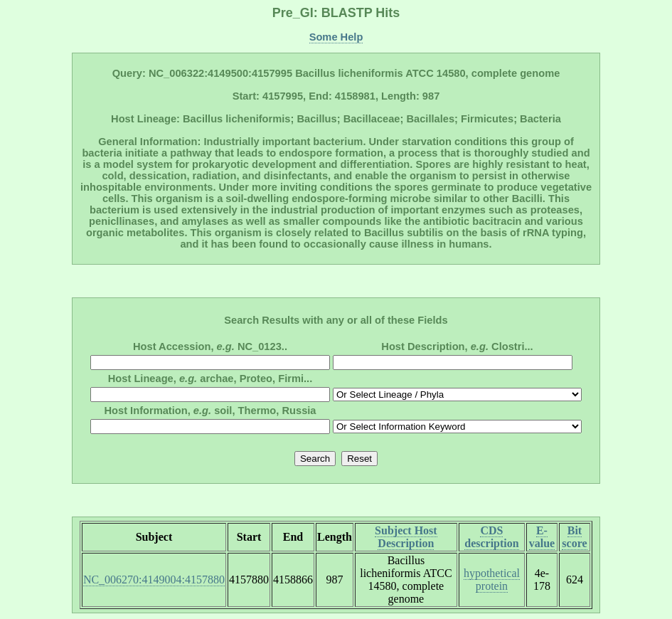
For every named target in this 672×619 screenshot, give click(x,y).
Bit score (574, 537)
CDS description (491, 537)
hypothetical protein (492, 580)
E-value (542, 537)
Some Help (336, 37)
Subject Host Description (406, 537)
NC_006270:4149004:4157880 (154, 580)
